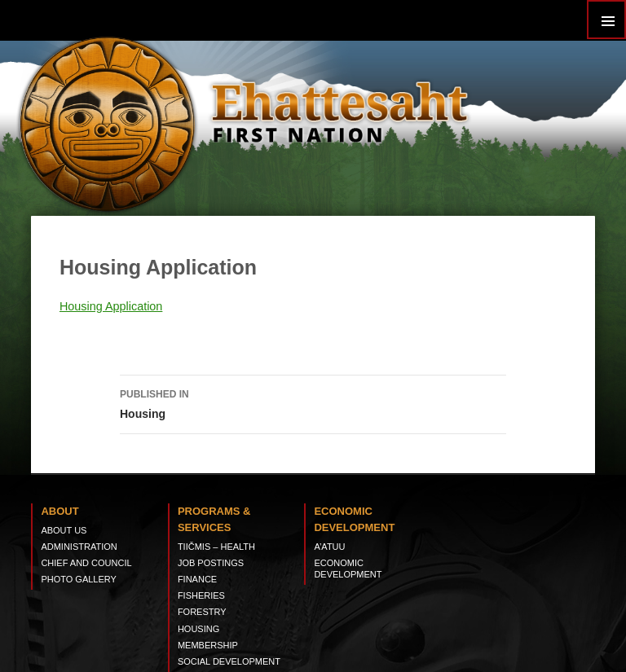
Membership (208, 645)
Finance (197, 579)
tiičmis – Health (216, 547)
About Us (64, 530)
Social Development (229, 661)
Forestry (202, 612)
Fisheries (201, 595)
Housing (313, 402)
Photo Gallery (79, 579)
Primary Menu (606, 20)
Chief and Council (86, 563)
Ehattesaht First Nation (339, 110)
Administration (79, 547)
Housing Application (111, 306)
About (60, 511)
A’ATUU (329, 547)
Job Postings (211, 563)
